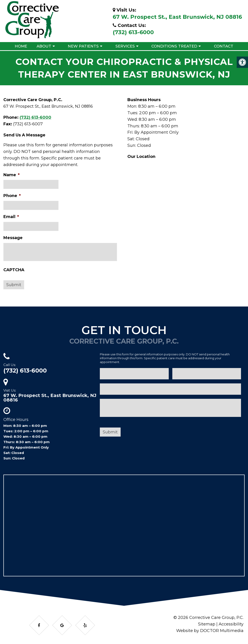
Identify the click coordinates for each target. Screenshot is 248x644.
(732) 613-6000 (133, 32)
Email (11, 217)
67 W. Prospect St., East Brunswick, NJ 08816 (177, 17)
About (44, 46)
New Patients (83, 46)
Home (21, 46)
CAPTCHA (14, 270)
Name (12, 175)
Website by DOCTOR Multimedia (210, 631)
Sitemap (207, 624)
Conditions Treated (174, 46)
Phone (12, 196)
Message (13, 238)
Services (125, 46)
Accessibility (231, 624)
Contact (224, 46)
